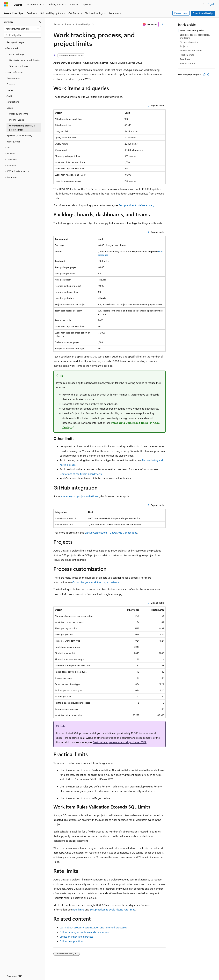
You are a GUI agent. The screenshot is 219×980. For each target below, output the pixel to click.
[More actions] (163, 24)
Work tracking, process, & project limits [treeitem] (22, 128)
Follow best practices (72, 941)
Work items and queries (192, 30)
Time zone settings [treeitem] (18, 66)
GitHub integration (189, 42)
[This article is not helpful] (208, 75)
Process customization (191, 51)
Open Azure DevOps (203, 13)
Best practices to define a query (136, 205)
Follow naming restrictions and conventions (84, 932)
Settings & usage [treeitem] (15, 42)
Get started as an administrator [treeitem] (25, 60)
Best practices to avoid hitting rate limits (112, 909)
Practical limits (187, 55)
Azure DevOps (83, 24)
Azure (68, 24)
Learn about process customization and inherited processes (93, 927)
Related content (188, 63)
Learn (57, 24)
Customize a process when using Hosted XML (120, 742)
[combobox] (22, 29)
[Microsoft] (6, 4)
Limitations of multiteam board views (81, 474)
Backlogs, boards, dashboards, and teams (195, 36)
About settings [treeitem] (16, 54)
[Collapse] (40, 22)
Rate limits (78, 909)
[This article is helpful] (204, 75)
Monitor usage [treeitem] (16, 120)
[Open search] (204, 4)
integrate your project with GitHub (80, 496)
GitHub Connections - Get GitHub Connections (111, 533)
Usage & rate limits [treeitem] (19, 114)
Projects (184, 46)
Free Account (181, 13)
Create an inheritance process (76, 937)
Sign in (212, 4)
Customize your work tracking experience (96, 582)
